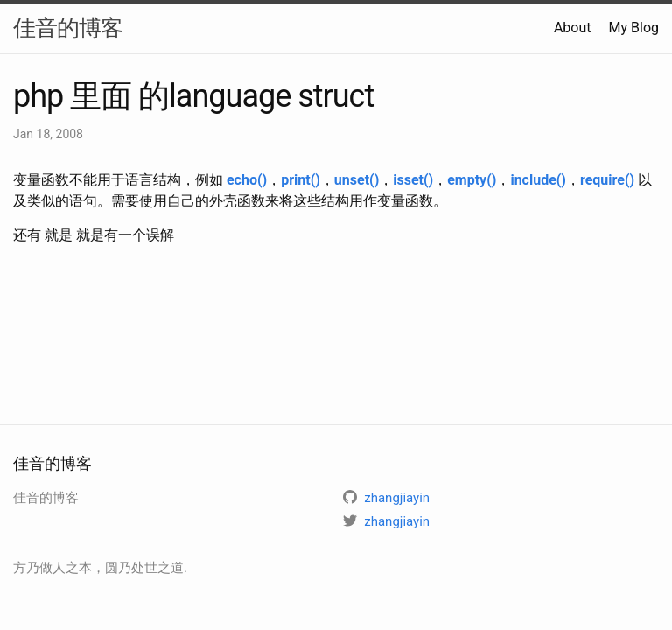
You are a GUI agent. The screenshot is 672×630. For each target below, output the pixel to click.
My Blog (634, 28)
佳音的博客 (68, 28)
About (573, 28)
